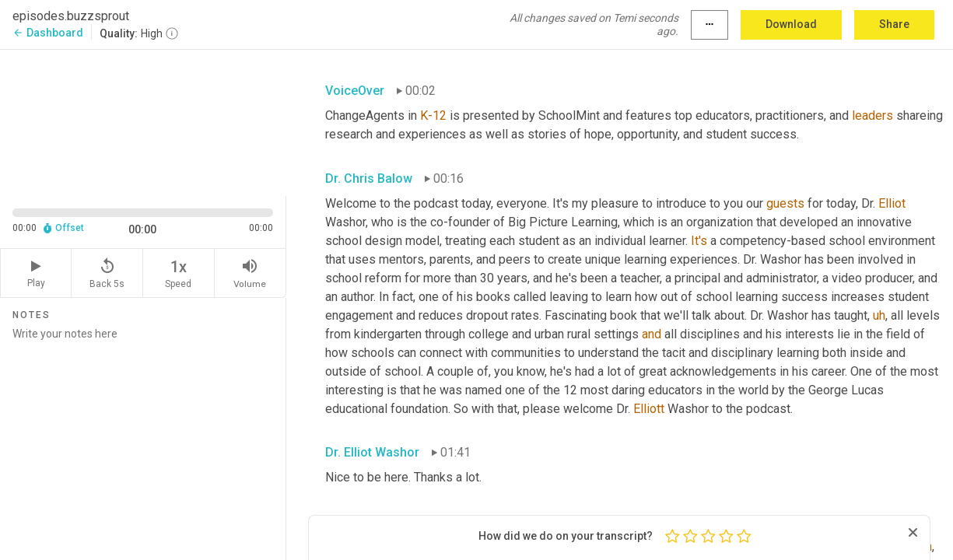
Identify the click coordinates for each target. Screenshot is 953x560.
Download (791, 24)
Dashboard (48, 33)
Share (894, 24)
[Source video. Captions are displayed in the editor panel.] (143, 121)
